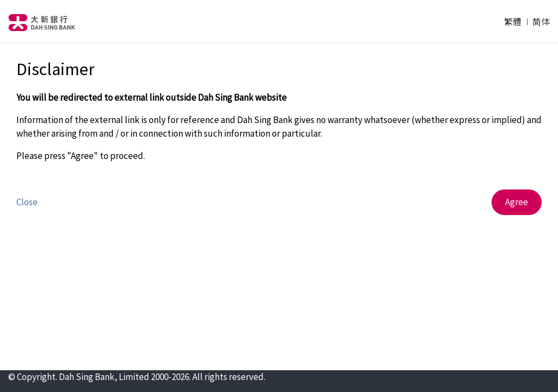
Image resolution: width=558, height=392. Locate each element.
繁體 (513, 21)
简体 (541, 21)
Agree (517, 202)
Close (27, 202)
